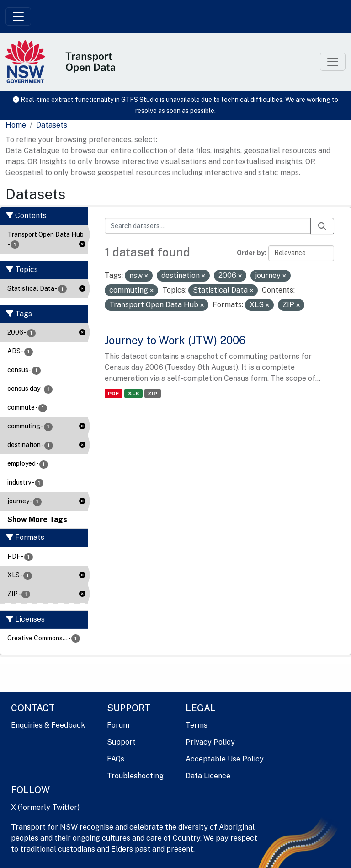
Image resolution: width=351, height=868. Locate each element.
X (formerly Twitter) (45, 807)
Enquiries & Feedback (48, 725)
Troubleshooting (135, 776)
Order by (251, 253)
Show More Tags (37, 519)
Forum (118, 725)
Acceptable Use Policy (225, 759)
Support (121, 742)
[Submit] (322, 226)
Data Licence (208, 776)
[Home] (16, 125)
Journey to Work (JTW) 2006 (175, 340)
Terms (197, 725)
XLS (133, 394)
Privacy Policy (210, 742)
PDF (113, 394)
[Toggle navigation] (18, 16)
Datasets (52, 125)
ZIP (152, 394)
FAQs (116, 759)
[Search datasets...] (208, 226)
